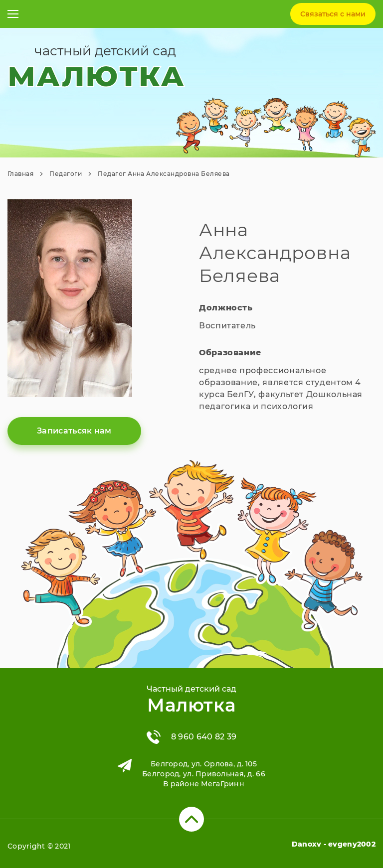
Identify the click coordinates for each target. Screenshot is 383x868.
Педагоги (66, 174)
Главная (20, 174)
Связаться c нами (333, 14)
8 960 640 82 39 (204, 737)
